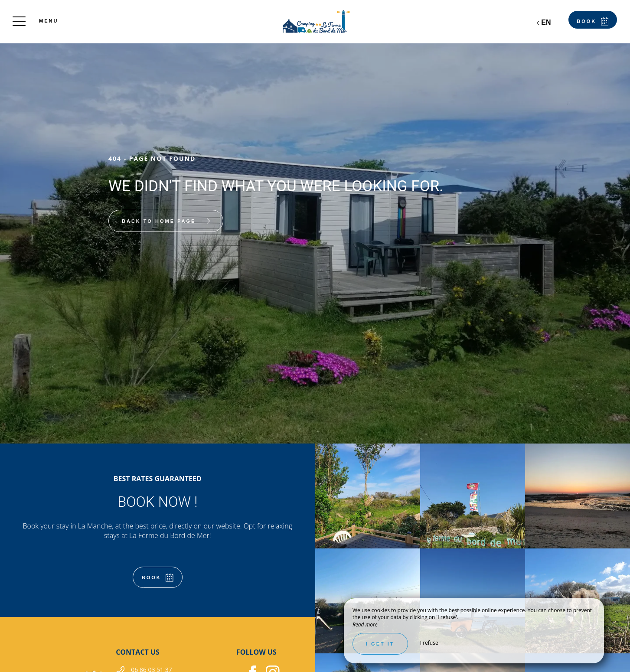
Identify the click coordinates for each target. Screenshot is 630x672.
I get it (380, 644)
